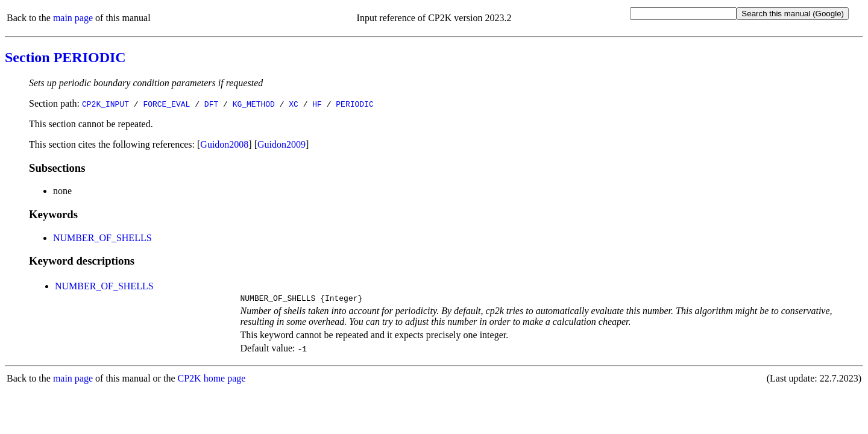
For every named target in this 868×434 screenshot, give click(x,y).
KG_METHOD (254, 104)
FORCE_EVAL (166, 104)
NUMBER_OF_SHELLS (102, 238)
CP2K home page (212, 380)
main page (73, 18)
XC (294, 104)
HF (317, 104)
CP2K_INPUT (105, 104)
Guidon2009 (281, 144)
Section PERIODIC (65, 57)
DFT (211, 104)
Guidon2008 (224, 144)
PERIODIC (354, 104)
